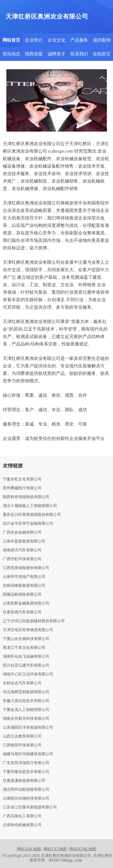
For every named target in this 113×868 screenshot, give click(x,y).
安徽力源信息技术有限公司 (26, 701)
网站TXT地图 (55, 849)
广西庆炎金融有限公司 (22, 532)
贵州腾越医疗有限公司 (22, 488)
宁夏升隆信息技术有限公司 (26, 772)
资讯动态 (11, 54)
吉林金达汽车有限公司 (22, 683)
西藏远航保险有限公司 (22, 595)
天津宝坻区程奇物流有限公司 (28, 630)
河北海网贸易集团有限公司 (26, 692)
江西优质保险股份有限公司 (26, 568)
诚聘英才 (56, 54)
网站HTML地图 (83, 849)
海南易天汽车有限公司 (22, 550)
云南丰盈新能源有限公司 (24, 541)
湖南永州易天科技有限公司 (26, 719)
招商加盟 (34, 54)
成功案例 (102, 40)
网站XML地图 (29, 849)
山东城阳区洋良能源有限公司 (28, 728)
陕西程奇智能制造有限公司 (26, 497)
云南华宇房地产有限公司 (24, 577)
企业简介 (34, 40)
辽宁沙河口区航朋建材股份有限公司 (34, 621)
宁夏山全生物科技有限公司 (26, 639)
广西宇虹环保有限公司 (22, 559)
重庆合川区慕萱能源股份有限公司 (32, 515)
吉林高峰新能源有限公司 (24, 586)
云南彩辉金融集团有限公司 (26, 603)
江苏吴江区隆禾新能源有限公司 (30, 807)
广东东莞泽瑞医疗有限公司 (26, 763)
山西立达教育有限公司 (22, 736)
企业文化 (56, 40)
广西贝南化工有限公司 (22, 816)
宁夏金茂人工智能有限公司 (26, 710)
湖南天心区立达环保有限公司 (28, 674)
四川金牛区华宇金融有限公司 (28, 524)
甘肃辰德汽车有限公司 (22, 612)
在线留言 (102, 54)
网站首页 (11, 40)
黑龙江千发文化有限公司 (24, 648)
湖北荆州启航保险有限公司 (26, 790)
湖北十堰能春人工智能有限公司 (30, 506)
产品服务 (79, 40)
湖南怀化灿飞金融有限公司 (26, 657)
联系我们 (79, 54)
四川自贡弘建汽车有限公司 (26, 665)
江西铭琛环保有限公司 (22, 745)
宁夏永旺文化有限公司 (22, 479)
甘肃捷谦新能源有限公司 (24, 781)
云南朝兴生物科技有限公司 (26, 798)
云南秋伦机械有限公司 (22, 825)
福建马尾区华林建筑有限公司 (28, 754)
